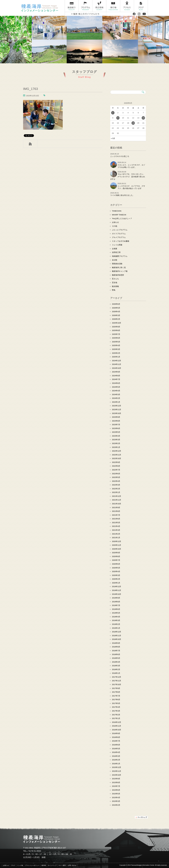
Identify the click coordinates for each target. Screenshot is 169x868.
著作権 (44, 865)
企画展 (115, 249)
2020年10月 (117, 549)
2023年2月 (116, 443)
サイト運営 (62, 865)
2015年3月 (116, 801)
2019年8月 (116, 602)
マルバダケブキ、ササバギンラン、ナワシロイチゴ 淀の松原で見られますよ (128, 177)
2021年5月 (116, 523)
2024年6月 (116, 383)
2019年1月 (116, 628)
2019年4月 (116, 617)
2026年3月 (116, 315)
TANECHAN (117, 211)
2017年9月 (116, 688)
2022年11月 (117, 455)
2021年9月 (116, 508)
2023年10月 (117, 413)
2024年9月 (116, 372)
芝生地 (115, 283)
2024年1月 (116, 402)
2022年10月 (117, 458)
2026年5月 (116, 308)
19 (133, 123)
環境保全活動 (117, 264)
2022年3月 (116, 485)
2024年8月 (116, 376)
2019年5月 (116, 613)
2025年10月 (117, 323)
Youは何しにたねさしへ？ (122, 218)
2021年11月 (117, 500)
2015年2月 (116, 805)
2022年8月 (116, 466)
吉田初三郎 (116, 252)
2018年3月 (116, 666)
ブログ (141, 6)
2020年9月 (116, 553)
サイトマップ (52, 865)
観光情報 (115, 286)
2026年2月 (116, 319)
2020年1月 (116, 583)
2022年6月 (116, 474)
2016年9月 (116, 733)
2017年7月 (116, 696)
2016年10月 (117, 730)
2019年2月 (116, 624)
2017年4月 (116, 707)
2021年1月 (116, 538)
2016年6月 (116, 745)
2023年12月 (117, 406)
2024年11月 (117, 364)
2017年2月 (116, 715)
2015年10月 (117, 775)
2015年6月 (116, 790)
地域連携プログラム (120, 256)
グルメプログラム (119, 237)
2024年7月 (116, 379)
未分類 (115, 260)
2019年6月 (116, 609)
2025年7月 (116, 334)
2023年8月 (116, 421)
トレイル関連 (117, 245)
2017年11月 (117, 681)
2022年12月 (117, 451)
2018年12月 (117, 632)
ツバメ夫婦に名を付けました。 (122, 195)
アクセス (127, 6)
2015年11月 (117, 771)
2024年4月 (116, 391)
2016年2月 (116, 760)
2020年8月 (116, 556)
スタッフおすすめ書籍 (121, 241)
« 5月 (113, 138)
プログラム (85, 6)
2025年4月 (116, 345)
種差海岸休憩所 (118, 275)
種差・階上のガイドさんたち (85, 14)
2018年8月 (116, 647)
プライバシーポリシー (32, 865)
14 (143, 118)
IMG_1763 (30, 89)
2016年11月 (117, 726)
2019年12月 (117, 587)
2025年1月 (116, 357)
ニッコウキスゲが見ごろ (120, 156)
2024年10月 (117, 368)
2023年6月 (116, 428)
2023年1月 (116, 447)
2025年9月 (116, 327)
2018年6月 (116, 654)
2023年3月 (116, 440)
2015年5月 (116, 794)
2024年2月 (116, 398)
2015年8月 (116, 782)
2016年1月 (116, 764)
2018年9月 (116, 643)
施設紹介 (72, 6)
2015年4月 (116, 798)
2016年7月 (116, 741)
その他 (115, 226)
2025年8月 (116, 330)
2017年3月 (116, 711)
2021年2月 (116, 534)
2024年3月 (116, 395)
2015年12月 (117, 767)
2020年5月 (116, 568)
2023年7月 (116, 425)
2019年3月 (116, 620)
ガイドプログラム (119, 234)
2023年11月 (117, 410)
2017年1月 (116, 718)
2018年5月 (116, 658)
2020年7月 (116, 560)
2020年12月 (117, 541)
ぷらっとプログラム (120, 230)
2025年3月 (116, 349)
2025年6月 (116, 338)
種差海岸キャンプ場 (120, 271)
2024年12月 (117, 361)
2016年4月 (116, 752)
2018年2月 (116, 669)
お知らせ (115, 222)
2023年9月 (116, 417)
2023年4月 (116, 436)
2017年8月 (116, 692)
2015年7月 (116, 786)
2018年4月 (116, 662)
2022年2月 (116, 489)
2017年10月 (117, 684)
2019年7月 (116, 605)
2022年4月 (116, 481)
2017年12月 (117, 677)
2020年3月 (116, 575)
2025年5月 (116, 342)
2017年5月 (116, 703)
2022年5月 (116, 477)
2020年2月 (116, 579)
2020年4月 (116, 571)
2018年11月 (117, 636)
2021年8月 (116, 511)
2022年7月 (116, 470)
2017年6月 (116, 700)
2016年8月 (116, 737)
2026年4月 (116, 312)
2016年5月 (116, 749)
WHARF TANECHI (119, 215)
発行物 (113, 6)
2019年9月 (116, 598)
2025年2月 (116, 353)
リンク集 (20, 865)
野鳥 (114, 290)
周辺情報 (99, 6)
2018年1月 (116, 673)
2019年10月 (117, 594)
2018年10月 (117, 639)
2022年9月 (116, 462)
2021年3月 (116, 530)
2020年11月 (117, 545)
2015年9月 (116, 779)
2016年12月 (117, 722)
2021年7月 (116, 515)
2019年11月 (117, 590)
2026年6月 (116, 304)
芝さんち (115, 279)
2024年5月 (116, 387)
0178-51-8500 (35, 851)
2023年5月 (116, 432)
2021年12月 (117, 496)
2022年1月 (116, 492)
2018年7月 (116, 651)
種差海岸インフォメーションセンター (42, 8)
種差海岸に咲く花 (119, 268)
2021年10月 (117, 504)
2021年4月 (116, 526)
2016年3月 (116, 756)
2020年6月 (116, 564)
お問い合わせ (72, 865)
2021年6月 (116, 519)
